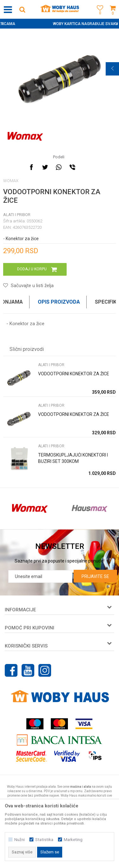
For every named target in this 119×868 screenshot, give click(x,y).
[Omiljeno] (98, 17)
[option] (60, 24)
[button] (22, 9)
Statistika (44, 840)
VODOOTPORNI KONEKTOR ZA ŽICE (74, 374)
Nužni (20, 840)
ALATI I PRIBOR (17, 215)
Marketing (73, 840)
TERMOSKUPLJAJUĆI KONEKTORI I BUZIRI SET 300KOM (73, 458)
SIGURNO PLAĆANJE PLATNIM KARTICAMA (59, 24)
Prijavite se (95, 576)
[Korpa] (113, 17)
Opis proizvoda (59, 302)
